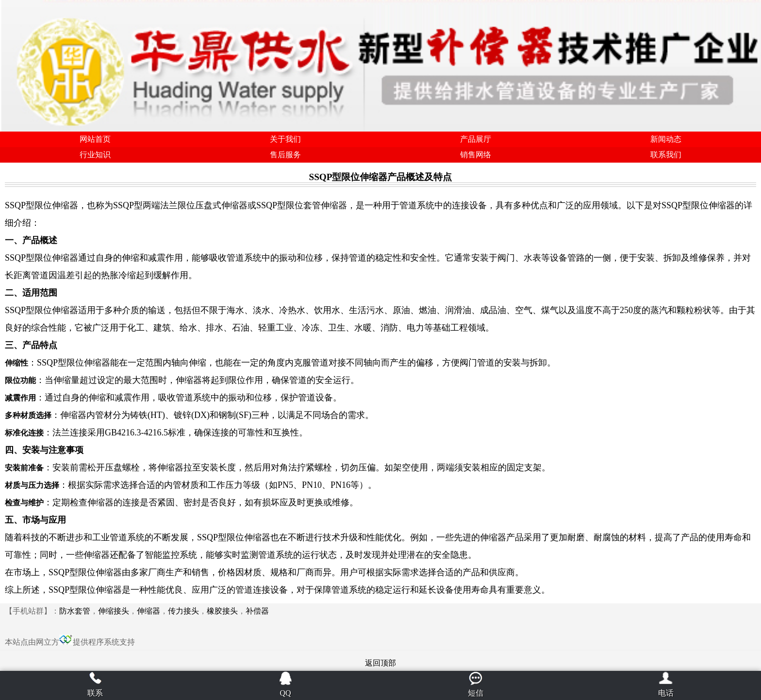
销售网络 (476, 155)
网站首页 (95, 139)
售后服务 (285, 155)
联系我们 (666, 155)
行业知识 (95, 155)
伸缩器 (149, 611)
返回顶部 (380, 663)
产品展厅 (476, 139)
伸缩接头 (114, 611)
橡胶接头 (222, 611)
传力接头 (183, 611)
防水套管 (75, 611)
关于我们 (285, 139)
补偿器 (257, 611)
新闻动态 (666, 139)
